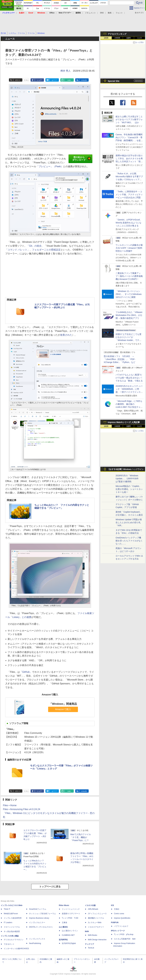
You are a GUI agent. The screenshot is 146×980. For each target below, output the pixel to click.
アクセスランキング (117, 34)
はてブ (54, 80)
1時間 (106, 38)
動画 (110, 13)
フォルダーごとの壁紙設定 (46, 250)
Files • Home (10, 805)
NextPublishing (35, 943)
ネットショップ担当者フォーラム (42, 914)
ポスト (18, 80)
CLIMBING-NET (68, 935)
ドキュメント (90, 13)
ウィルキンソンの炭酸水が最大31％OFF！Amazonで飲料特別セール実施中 (129, 248)
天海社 (117, 909)
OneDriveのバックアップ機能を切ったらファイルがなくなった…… (129, 541)
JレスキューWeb (95, 923)
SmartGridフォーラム (38, 909)
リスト (26, 80)
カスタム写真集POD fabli (125, 939)
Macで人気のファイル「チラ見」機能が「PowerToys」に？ (81, 837)
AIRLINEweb (93, 909)
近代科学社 (63, 940)
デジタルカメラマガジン (14, 940)
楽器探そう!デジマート (71, 914)
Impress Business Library (39, 918)
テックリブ (89, 944)
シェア (39, 80)
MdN (87, 931)
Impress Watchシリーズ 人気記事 (124, 422)
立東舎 (65, 923)
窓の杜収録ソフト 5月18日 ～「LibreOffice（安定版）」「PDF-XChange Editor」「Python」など (119, 359)
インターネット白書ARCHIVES (16, 949)
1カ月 (140, 38)
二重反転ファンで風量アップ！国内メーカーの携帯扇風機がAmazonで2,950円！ (129, 276)
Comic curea (119, 914)
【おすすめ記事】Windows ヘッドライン (126, 469)
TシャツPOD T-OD (70, 918)
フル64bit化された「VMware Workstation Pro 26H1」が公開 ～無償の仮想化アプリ (129, 315)
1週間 (128, 38)
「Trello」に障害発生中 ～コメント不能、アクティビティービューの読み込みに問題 (129, 195)
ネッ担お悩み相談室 (12, 931)
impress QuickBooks (122, 918)
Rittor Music (64, 905)
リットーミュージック (71, 909)
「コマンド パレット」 (17, 250)
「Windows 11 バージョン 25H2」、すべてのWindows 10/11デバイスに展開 (129, 294)
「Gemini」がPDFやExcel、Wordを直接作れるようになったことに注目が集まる (129, 223)
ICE (112, 905)
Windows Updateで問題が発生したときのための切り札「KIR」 (129, 522)
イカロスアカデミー (96, 927)
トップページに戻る (50, 887)
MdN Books (93, 935)
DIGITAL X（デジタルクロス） (41, 927)
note (69, 80)
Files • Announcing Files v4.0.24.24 (22, 809)
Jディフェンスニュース (97, 914)
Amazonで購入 (63, 709)
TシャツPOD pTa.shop (124, 934)
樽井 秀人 (66, 71)
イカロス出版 (90, 905)
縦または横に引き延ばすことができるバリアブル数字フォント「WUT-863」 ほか (129, 119)
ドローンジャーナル (12, 927)
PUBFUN (115, 923)
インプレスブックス (37, 939)
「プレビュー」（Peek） (50, 166)
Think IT (7, 909)
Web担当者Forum (11, 914)
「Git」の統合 (34, 246)
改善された (66, 335)
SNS (102, 13)
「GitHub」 (26, 672)
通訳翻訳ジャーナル (96, 918)
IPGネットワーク (118, 931)
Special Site (114, 81)
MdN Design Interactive (97, 940)
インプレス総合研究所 (13, 918)
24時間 (117, 38)
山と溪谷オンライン (70, 931)
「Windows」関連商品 (63, 704)
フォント (119, 13)
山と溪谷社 (63, 927)
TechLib (91, 948)
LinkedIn (84, 80)
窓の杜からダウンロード (82, 159)
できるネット (9, 944)
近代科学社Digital (69, 943)
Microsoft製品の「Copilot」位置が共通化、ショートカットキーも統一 (129, 489)
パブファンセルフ (121, 926)
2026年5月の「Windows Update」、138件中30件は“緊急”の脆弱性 (127, 479)
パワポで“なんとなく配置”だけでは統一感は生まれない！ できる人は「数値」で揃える (129, 378)
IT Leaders (8, 923)
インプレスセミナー (37, 923)
